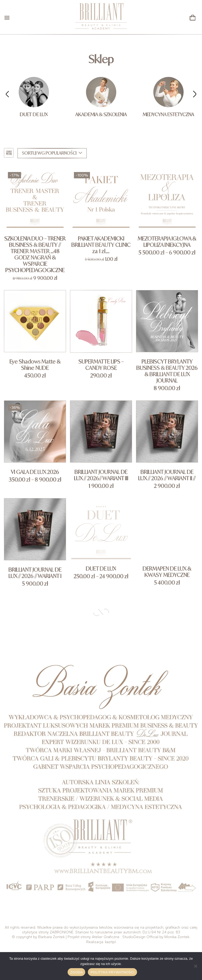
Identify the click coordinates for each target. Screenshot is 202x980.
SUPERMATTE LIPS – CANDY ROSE (101, 365)
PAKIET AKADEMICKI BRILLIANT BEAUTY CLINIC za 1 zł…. (101, 245)
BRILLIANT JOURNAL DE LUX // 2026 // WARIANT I (35, 573)
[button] (193, 18)
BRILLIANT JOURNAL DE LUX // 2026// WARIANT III (101, 475)
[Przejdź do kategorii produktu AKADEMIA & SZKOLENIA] (101, 92)
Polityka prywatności (112, 972)
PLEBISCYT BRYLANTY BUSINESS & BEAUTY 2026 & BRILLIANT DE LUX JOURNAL (167, 371)
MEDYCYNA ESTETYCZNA (168, 114)
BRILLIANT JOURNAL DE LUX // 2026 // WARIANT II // (167, 475)
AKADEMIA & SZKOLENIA (101, 114)
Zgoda (76, 972)
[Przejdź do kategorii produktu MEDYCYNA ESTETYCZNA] (168, 92)
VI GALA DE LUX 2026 (35, 472)
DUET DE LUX (34, 114)
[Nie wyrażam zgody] (195, 966)
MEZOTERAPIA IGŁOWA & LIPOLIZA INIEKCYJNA (167, 242)
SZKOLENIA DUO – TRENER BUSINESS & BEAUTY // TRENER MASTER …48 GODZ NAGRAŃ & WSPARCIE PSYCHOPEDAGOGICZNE (35, 254)
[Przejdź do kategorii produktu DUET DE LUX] (34, 92)
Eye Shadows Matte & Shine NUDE (35, 365)
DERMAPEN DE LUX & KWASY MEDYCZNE (167, 572)
